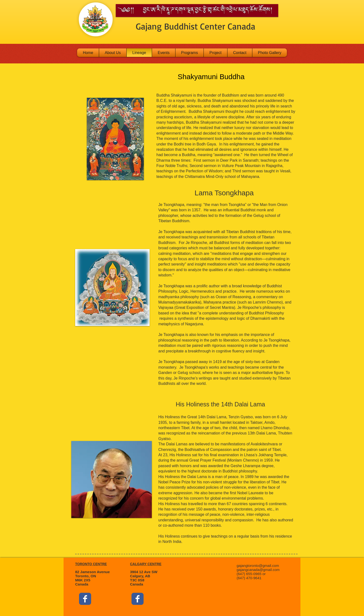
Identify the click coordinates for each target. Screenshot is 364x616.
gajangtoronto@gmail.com (258, 566)
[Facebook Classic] (85, 599)
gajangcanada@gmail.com (258, 570)
